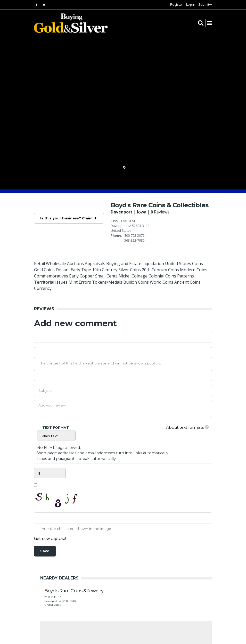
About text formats (184, 427)
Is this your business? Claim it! (69, 218)
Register (177, 4)
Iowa (143, 212)
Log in (191, 4)
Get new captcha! (50, 539)
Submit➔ (205, 4)
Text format (56, 428)
